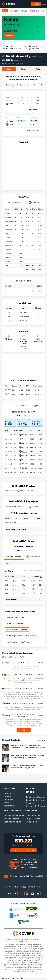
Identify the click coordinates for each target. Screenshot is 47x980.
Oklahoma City (21, 56)
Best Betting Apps (12, 822)
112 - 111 (25, 443)
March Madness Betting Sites (17, 630)
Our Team (8, 800)
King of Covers (33, 819)
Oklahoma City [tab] (16, 203)
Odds (44, 11)
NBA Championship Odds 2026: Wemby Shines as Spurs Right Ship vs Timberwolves (27, 756)
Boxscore (9, 85)
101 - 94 (25, 460)
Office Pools (31, 822)
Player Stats (34, 110)
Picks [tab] (23, 69)
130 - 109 (25, 472)
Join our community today (24, 850)
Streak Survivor (33, 816)
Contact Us (9, 794)
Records (33, 85)
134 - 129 (25, 447)
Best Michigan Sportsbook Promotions (20, 636)
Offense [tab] (14, 557)
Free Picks (34, 11)
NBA (5, 11)
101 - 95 (25, 451)
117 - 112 (25, 464)
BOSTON (33, 507)
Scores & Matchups (19, 11)
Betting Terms (23, 416)
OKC (9, 390)
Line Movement (33, 130)
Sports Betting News (35, 800)
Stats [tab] (9, 69)
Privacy (23, 887)
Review (41, 663)
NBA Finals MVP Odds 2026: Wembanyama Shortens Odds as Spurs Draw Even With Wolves (28, 746)
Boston (16, 60)
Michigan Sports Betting (15, 617)
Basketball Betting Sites (15, 623)
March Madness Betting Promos (18, 642)
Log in (36, 4)
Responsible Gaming (35, 806)
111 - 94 (25, 435)
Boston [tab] (34, 203)
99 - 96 (25, 468)
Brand (7, 803)
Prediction (21, 85)
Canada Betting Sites (14, 816)
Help (16, 887)
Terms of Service (35, 887)
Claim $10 (9, 36)
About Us (10, 788)
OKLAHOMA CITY (14, 507)
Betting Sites (13, 811)
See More (23, 730)
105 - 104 (25, 439)
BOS (9, 394)
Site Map (9, 887)
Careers (7, 797)
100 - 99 (25, 456)
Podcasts (30, 803)
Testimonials (10, 806)
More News (41, 740)
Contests (32, 811)
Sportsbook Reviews (35, 797)
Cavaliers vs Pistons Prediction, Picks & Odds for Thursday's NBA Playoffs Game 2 (27, 767)
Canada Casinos (11, 819)
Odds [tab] (38, 69)
